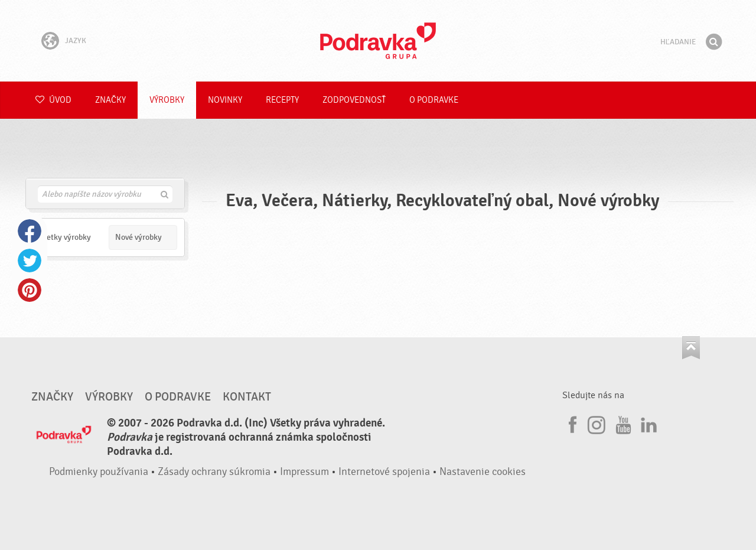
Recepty (282, 100)
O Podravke (434, 100)
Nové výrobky (139, 237)
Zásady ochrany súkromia (214, 472)
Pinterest (30, 290)
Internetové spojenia (384, 472)
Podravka (378, 41)
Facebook (30, 231)
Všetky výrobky (65, 237)
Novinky (225, 100)
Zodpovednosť (354, 100)
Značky (110, 100)
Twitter (30, 261)
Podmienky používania (99, 472)
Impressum (304, 472)
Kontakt (247, 397)
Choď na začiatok (691, 348)
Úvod (53, 100)
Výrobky (167, 100)
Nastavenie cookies (483, 472)
